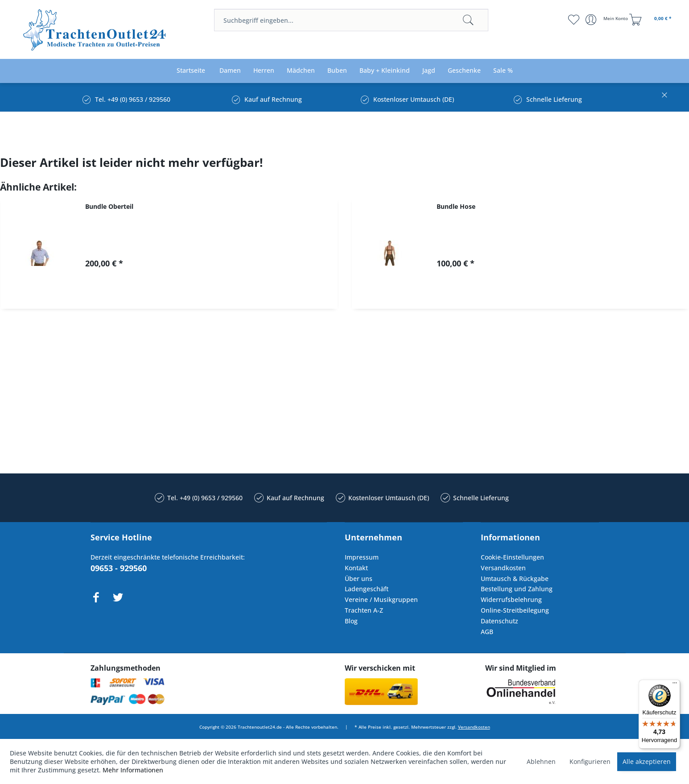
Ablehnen (541, 761)
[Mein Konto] (608, 20)
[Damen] (230, 71)
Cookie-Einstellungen (512, 557)
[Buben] (337, 71)
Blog (351, 621)
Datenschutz (499, 621)
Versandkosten (503, 568)
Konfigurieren (590, 761)
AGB (487, 632)
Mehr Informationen (133, 770)
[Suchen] (468, 20)
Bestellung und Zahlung (517, 589)
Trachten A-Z (364, 610)
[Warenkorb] (652, 20)
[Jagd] (429, 71)
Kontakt (356, 568)
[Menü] (675, 685)
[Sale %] (503, 71)
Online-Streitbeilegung (515, 610)
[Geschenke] (464, 71)
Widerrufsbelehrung (511, 599)
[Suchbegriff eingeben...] (351, 20)
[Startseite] (191, 71)
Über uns (359, 579)
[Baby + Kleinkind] (385, 71)
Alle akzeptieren (647, 761)
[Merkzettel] (573, 20)
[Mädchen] (301, 71)
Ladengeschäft (367, 589)
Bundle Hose (456, 206)
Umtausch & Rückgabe (515, 579)
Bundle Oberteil (109, 206)
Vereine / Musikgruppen (381, 599)
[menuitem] (351, 20)
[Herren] (264, 71)
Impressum (362, 557)
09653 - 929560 (119, 568)
